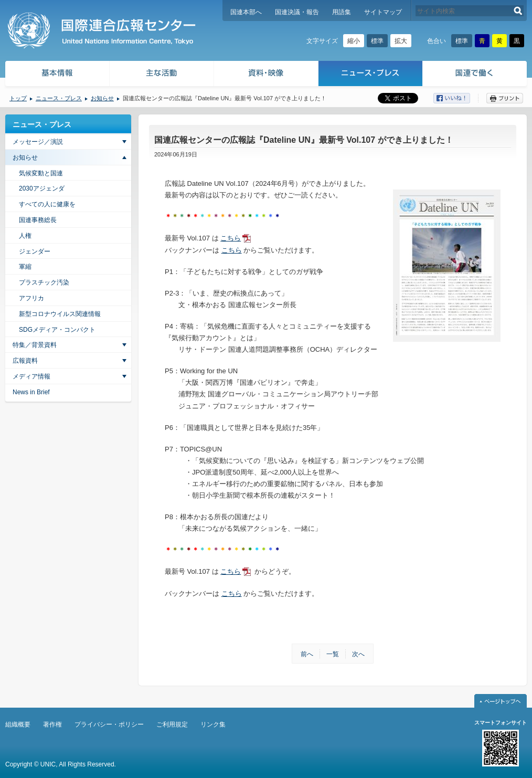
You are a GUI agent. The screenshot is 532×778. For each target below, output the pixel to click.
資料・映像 (266, 75)
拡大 (401, 41)
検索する (518, 11)
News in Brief (31, 392)
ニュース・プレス (371, 75)
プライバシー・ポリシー (109, 724)
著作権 (52, 724)
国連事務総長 (38, 220)
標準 (377, 41)
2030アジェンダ (42, 188)
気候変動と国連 (41, 173)
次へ (358, 654)
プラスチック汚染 (44, 282)
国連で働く (476, 75)
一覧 (333, 654)
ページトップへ (501, 701)
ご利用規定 (172, 724)
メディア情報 (31, 376)
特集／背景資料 (35, 345)
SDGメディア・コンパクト (57, 330)
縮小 (354, 41)
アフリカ (31, 298)
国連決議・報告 (297, 12)
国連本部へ (246, 12)
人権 (25, 236)
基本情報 (57, 75)
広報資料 (25, 361)
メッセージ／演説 (38, 142)
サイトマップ (383, 12)
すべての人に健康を (47, 204)
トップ (18, 98)
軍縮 (25, 267)
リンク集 (213, 724)
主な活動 (162, 75)
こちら (231, 238)
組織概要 (18, 724)
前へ (307, 654)
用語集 (342, 12)
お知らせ (102, 98)
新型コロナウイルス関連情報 (60, 314)
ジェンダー (35, 251)
